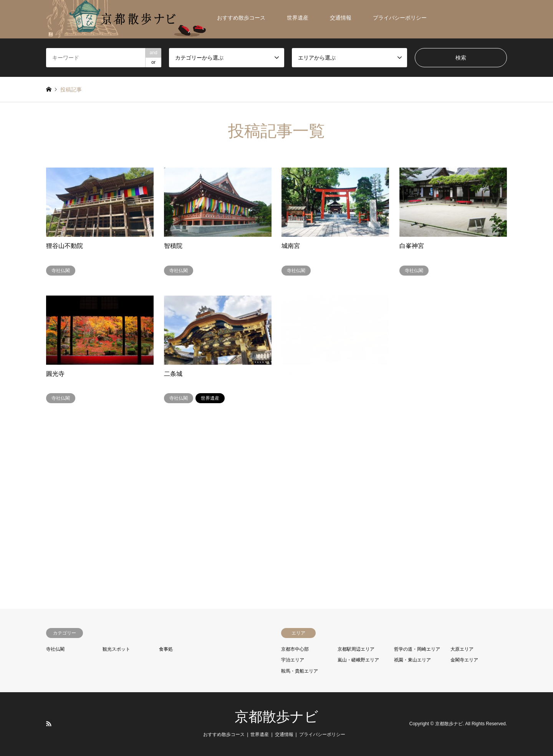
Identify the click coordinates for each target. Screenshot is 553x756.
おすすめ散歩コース (241, 18)
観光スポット (116, 649)
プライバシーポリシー (400, 18)
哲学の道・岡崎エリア (417, 649)
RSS (49, 724)
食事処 (166, 649)
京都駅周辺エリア (356, 649)
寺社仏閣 (55, 649)
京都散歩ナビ (276, 717)
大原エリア (462, 649)
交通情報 (341, 18)
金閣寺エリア (464, 660)
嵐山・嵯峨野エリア (358, 660)
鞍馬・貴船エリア (300, 671)
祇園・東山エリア (412, 660)
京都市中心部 (295, 649)
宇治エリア (293, 660)
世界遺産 (298, 18)
